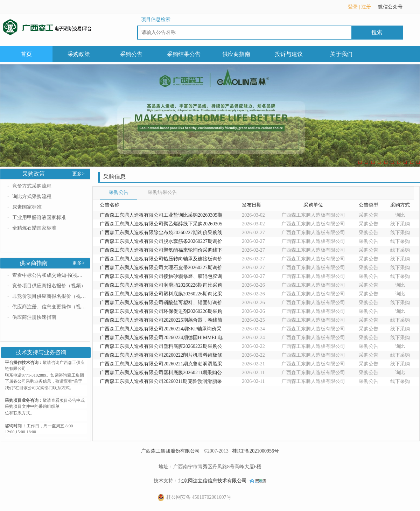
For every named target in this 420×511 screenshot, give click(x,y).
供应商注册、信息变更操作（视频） (49, 307)
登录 (353, 7)
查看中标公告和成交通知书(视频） (49, 275)
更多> (78, 174)
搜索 (377, 32)
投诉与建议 (289, 54)
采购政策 (79, 54)
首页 (26, 54)
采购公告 (131, 54)
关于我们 (341, 54)
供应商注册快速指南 (34, 317)
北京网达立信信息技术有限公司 (212, 481)
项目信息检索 (156, 19)
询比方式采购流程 (32, 197)
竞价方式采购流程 (32, 186)
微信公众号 (394, 9)
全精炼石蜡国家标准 (34, 228)
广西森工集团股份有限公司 (170, 451)
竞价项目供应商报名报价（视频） (49, 286)
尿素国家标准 (27, 207)
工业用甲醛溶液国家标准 (39, 218)
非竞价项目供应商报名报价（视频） (49, 296)
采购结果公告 (184, 54)
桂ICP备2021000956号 (255, 451)
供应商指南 (236, 54)
